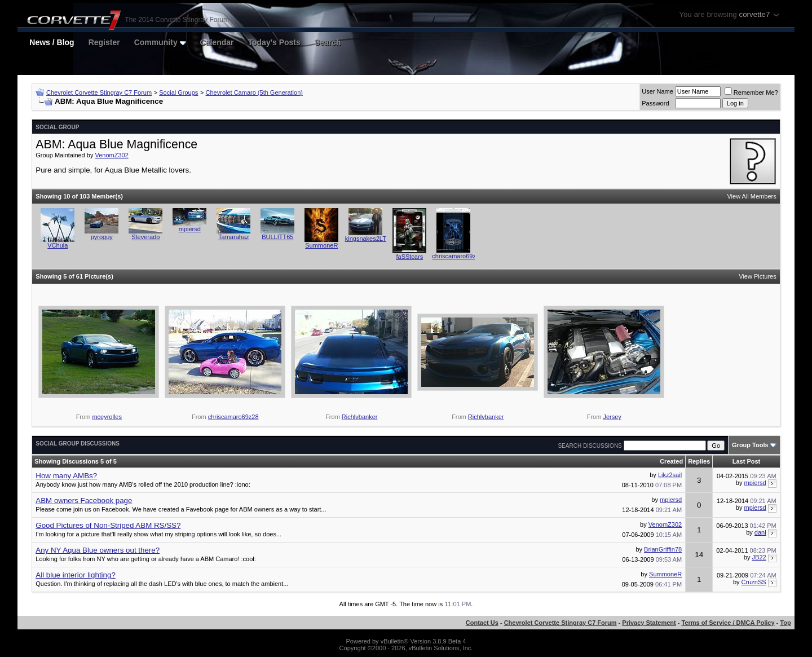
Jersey (612, 417)
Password (655, 103)
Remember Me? (751, 92)
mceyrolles (107, 417)
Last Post (747, 461)
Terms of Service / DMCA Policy (728, 623)
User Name (657, 91)
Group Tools (750, 445)
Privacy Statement (649, 623)
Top (785, 623)
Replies (699, 461)
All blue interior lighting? (76, 575)
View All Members (751, 196)
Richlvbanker (360, 417)
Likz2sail (670, 475)
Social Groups (178, 92)
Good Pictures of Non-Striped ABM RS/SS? (108, 525)
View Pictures (757, 276)
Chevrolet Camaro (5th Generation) (254, 92)
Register (104, 42)
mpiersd (190, 229)
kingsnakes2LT (366, 239)
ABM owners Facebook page (84, 501)
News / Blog (52, 42)
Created (671, 461)
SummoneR (321, 245)
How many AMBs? (66, 476)
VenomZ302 (111, 155)
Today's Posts (274, 42)
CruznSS (754, 582)
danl (760, 532)
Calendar (217, 42)
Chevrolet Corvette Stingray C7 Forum (99, 92)
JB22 (759, 557)
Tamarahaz (233, 237)
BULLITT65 (277, 237)
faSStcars (409, 257)
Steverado (145, 237)
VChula (58, 245)
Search (328, 42)
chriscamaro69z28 (457, 256)
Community (160, 42)
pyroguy (102, 237)
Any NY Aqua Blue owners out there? (98, 550)
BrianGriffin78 (663, 549)
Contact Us (482, 623)
